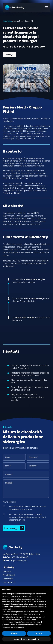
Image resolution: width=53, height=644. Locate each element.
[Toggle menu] (46, 7)
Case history (7, 21)
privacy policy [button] (34, 596)
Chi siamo (7, 572)
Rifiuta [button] (14, 633)
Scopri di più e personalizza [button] (26, 639)
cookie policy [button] (7, 609)
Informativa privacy (24, 509)
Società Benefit (9, 575)
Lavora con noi (9, 582)
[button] (50, 589)
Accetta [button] (39, 633)
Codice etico (8, 579)
